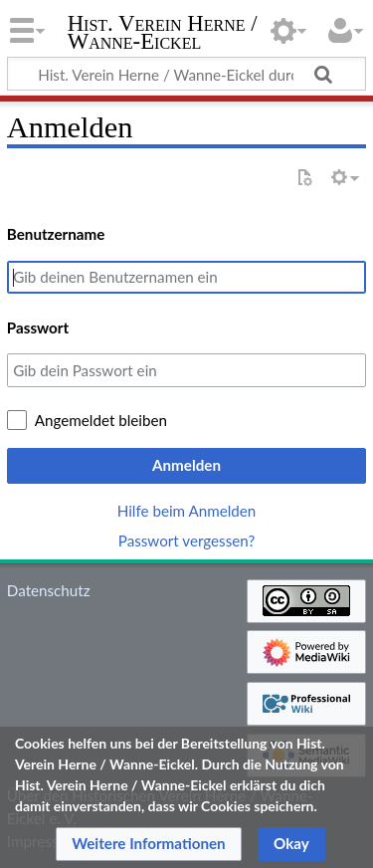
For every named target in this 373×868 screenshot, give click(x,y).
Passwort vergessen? (186, 541)
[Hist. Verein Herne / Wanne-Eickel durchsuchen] (186, 74)
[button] (149, 844)
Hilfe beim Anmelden (187, 511)
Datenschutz (49, 590)
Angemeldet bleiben (101, 420)
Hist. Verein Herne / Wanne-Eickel (163, 34)
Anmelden (186, 465)
